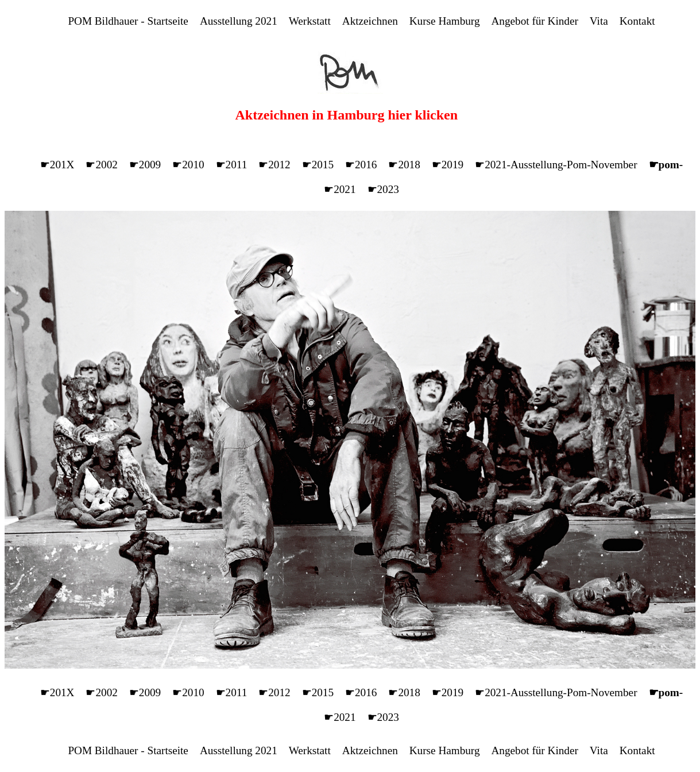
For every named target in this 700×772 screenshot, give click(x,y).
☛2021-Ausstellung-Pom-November (556, 165)
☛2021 (340, 189)
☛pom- (666, 165)
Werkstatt (310, 21)
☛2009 (145, 165)
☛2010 (188, 165)
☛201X (57, 165)
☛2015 (318, 165)
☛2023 (383, 189)
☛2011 (232, 165)
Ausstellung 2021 (239, 21)
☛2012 (274, 165)
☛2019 (448, 165)
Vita (599, 21)
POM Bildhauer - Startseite (128, 21)
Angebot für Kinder (535, 21)
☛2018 (404, 165)
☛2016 (361, 165)
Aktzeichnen (370, 21)
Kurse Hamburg (445, 21)
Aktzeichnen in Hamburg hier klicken (347, 115)
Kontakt (637, 21)
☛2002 (101, 165)
